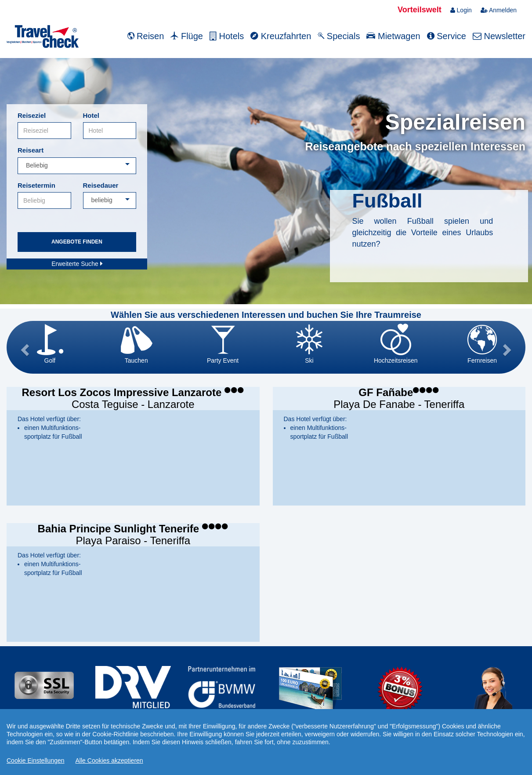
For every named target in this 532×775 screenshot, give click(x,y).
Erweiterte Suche (77, 264)
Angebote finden (77, 242)
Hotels (227, 36)
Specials (339, 36)
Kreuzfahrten (281, 36)
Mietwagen (393, 36)
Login (461, 10)
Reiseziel (32, 115)
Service (447, 36)
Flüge (187, 36)
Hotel (91, 115)
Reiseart (31, 150)
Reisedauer (101, 185)
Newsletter (499, 36)
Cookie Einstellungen (36, 760)
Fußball (387, 201)
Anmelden (499, 10)
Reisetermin (36, 185)
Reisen (146, 36)
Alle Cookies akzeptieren (109, 760)
